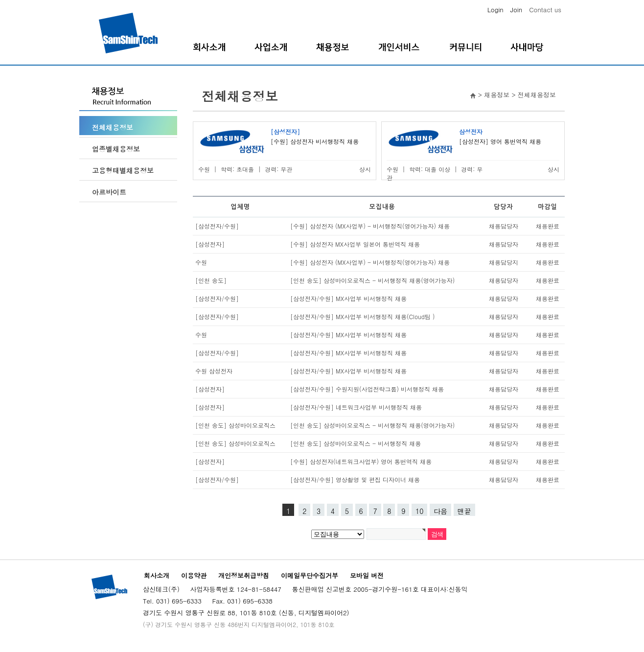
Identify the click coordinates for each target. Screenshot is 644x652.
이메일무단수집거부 (310, 575)
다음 (440, 511)
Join (516, 10)
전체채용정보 (113, 127)
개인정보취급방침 (244, 575)
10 (419, 511)
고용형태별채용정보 (123, 170)
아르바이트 (109, 192)
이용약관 (194, 575)
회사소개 (157, 575)
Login (495, 10)
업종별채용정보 (116, 149)
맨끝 (464, 511)
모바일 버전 (367, 575)
